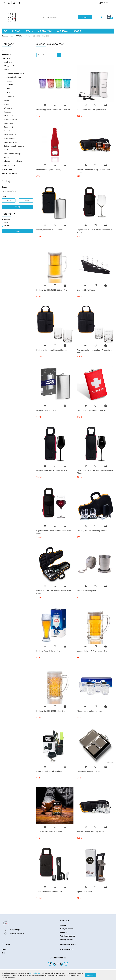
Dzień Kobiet (9, 116)
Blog (3, 953)
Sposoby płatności (67, 940)
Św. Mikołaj (8, 150)
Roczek (7, 101)
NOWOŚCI (77, 31)
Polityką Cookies (35, 973)
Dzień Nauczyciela (11, 142)
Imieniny (8, 104)
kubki (8, 88)
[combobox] (49, 55)
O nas (4, 949)
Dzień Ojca (9, 131)
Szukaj (17, 207)
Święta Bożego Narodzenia (15, 146)
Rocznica (8, 112)
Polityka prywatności (68, 936)
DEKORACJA (63, 31)
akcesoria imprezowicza (15, 73)
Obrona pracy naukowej (13, 161)
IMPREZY (17, 31)
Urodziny (8, 62)
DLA (6, 31)
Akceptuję (91, 975)
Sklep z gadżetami (67, 949)
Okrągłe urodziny (10, 66)
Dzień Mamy (9, 123)
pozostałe (10, 96)
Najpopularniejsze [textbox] (44, 55)
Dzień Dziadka (10, 135)
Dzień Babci (9, 127)
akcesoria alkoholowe (14, 77)
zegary (9, 92)
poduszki (10, 85)
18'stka (7, 70)
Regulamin (64, 932)
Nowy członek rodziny (13, 154)
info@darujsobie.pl (17, 933)
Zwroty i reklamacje (67, 929)
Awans (7, 157)
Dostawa (63, 925)
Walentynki (8, 108)
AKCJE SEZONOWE (9, 174)
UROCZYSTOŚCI (46, 31)
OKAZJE (30, 31)
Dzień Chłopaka (11, 119)
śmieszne (10, 81)
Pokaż (17, 231)
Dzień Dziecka (10, 138)
